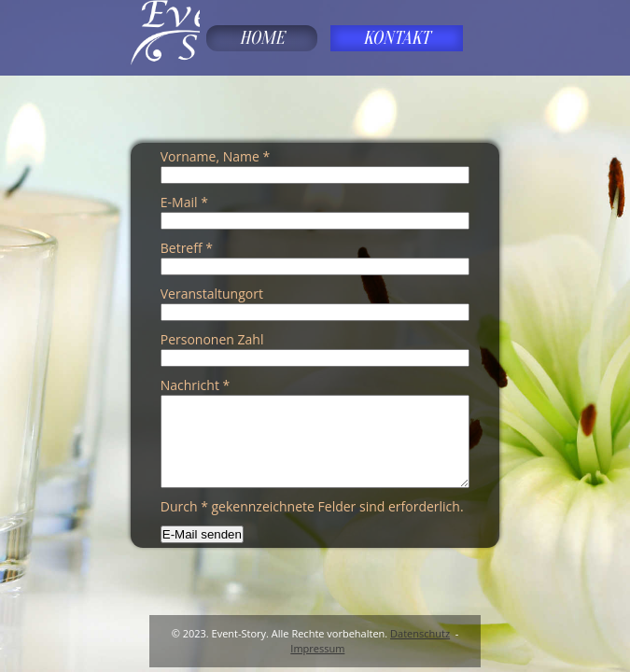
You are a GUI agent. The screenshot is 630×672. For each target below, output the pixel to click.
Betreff (187, 248)
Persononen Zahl (212, 339)
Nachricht (196, 385)
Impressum (317, 648)
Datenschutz (420, 633)
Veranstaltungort (212, 294)
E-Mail (184, 202)
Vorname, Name (215, 156)
